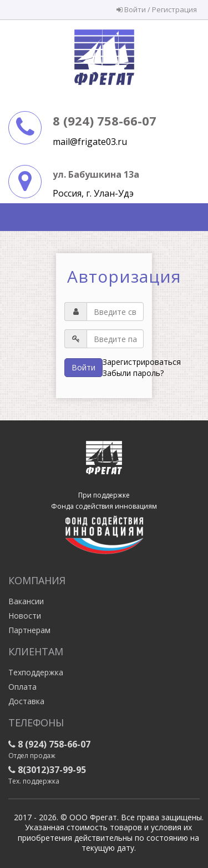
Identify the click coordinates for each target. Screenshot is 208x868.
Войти (83, 367)
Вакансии (26, 601)
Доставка (26, 701)
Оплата (22, 687)
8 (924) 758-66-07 (105, 121)
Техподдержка (36, 672)
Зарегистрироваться (142, 362)
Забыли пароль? (133, 373)
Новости (25, 616)
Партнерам (29, 630)
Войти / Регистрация (157, 9)
